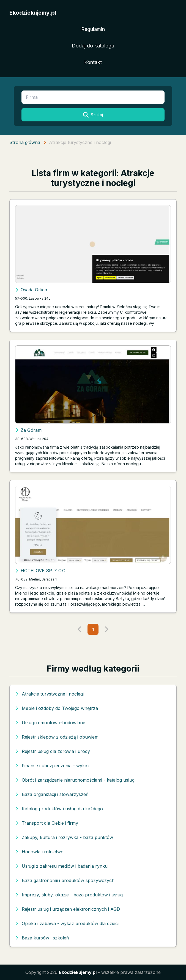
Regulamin (93, 29)
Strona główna (25, 142)
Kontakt (93, 62)
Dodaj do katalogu (93, 46)
